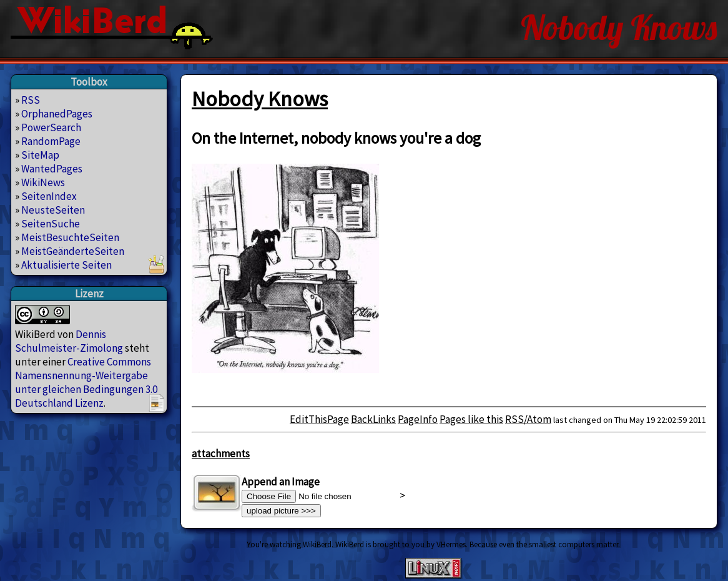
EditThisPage (319, 419)
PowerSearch (51, 127)
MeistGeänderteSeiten (73, 251)
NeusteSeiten (53, 210)
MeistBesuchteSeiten (70, 237)
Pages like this (471, 419)
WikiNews (43, 182)
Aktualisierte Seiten (66, 265)
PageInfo (418, 419)
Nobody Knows (260, 99)
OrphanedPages (57, 114)
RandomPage (51, 141)
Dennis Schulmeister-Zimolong (69, 341)
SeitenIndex (49, 196)
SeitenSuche (51, 224)
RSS (31, 100)
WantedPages (52, 169)
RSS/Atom (528, 419)
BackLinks (373, 419)
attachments (221, 454)
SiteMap (40, 155)
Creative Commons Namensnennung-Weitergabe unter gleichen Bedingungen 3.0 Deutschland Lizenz (86, 382)
